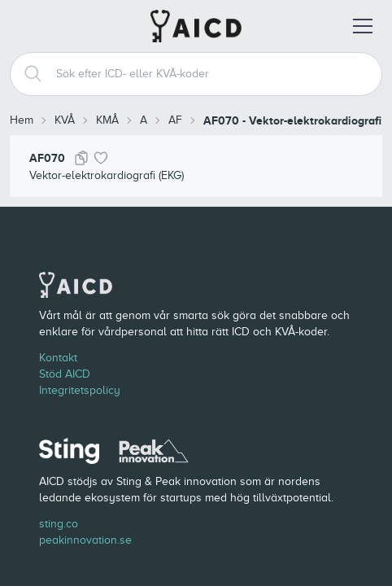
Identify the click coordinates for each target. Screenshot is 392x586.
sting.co (59, 524)
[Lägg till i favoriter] (101, 158)
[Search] (27, 74)
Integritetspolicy (80, 390)
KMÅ (107, 120)
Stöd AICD (65, 374)
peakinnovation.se (85, 540)
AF (175, 120)
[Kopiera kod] (81, 158)
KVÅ (65, 120)
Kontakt (58, 358)
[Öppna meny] (363, 26)
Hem (22, 120)
